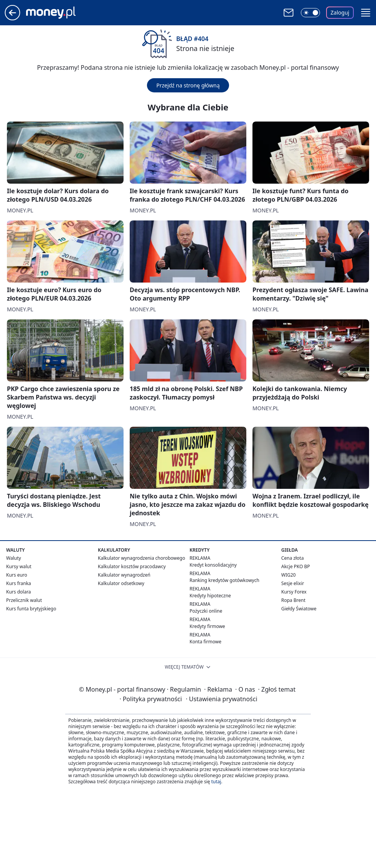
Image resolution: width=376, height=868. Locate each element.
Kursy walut (19, 566)
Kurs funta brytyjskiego (31, 609)
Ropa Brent (293, 600)
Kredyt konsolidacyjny (213, 565)
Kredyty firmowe (207, 626)
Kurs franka (19, 583)
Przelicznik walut (24, 600)
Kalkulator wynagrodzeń (124, 575)
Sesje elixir (293, 583)
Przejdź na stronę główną (188, 85)
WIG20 (289, 575)
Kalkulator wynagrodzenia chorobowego (141, 558)
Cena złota (293, 558)
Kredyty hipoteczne (210, 596)
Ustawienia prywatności (221, 699)
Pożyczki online (206, 611)
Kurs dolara (19, 592)
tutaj (216, 782)
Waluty (14, 558)
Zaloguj (340, 12)
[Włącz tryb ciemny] (310, 13)
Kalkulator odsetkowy (121, 583)
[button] (366, 13)
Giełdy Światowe (299, 609)
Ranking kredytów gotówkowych (224, 580)
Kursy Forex (294, 592)
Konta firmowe (205, 642)
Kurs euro (17, 575)
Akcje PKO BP (296, 566)
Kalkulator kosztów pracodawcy (132, 566)
